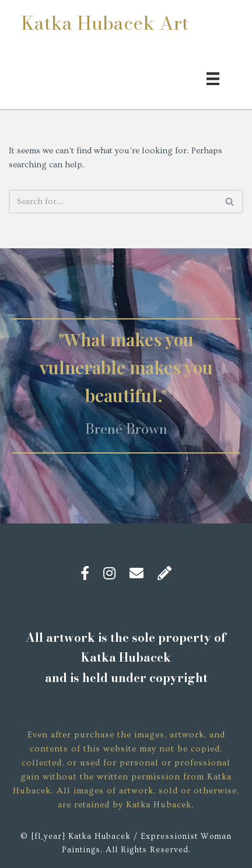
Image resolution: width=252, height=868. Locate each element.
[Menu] (213, 77)
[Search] (113, 201)
